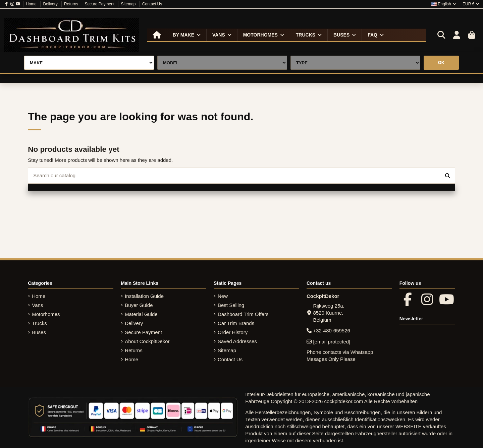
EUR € (471, 4)
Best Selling (231, 305)
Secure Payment (100, 4)
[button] (186, 35)
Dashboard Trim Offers (243, 314)
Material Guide (141, 314)
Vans (37, 305)
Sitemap (129, 4)
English (444, 4)
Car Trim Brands (236, 323)
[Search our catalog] (448, 176)
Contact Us (152, 4)
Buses (39, 332)
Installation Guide (144, 296)
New (223, 296)
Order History (233, 332)
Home (32, 4)
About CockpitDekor (147, 341)
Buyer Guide (139, 305)
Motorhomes (46, 314)
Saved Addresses (237, 341)
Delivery (51, 4)
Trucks (39, 323)
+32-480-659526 (332, 331)
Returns (72, 4)
